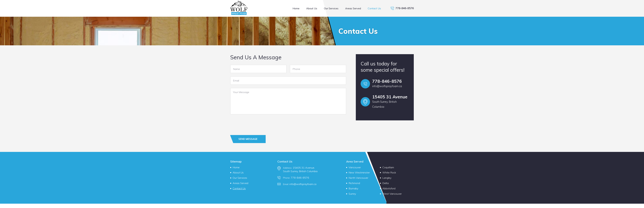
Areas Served (353, 8)
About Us (312, 8)
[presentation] (255, 124)
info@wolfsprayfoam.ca (387, 86)
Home (296, 8)
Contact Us (374, 8)
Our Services (331, 8)
